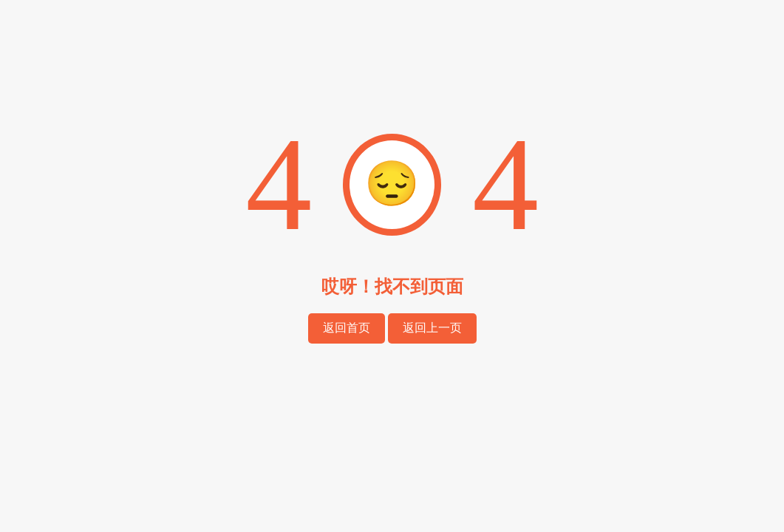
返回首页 (347, 328)
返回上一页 (432, 328)
